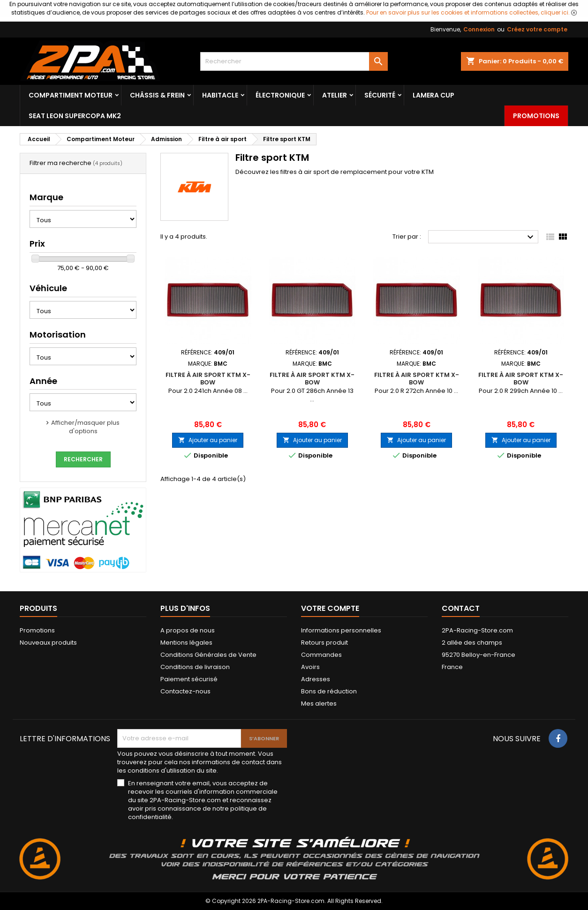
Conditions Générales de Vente (208, 655)
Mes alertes (319, 703)
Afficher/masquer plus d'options (85, 427)
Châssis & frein (157, 95)
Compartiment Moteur (71, 95)
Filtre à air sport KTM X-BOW (208, 379)
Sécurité (380, 95)
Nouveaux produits (48, 643)
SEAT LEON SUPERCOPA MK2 (75, 116)
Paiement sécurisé (189, 679)
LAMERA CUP (433, 95)
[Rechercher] (294, 61)
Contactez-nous (185, 691)
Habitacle (220, 95)
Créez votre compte (537, 29)
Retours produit (324, 643)
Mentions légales (186, 643)
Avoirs (310, 667)
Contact (461, 608)
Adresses (316, 679)
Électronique (280, 95)
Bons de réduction (329, 691)
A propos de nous (188, 630)
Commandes (321, 655)
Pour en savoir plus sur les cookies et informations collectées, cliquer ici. (468, 12)
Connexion (479, 29)
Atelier (335, 95)
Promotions (536, 116)
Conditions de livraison (195, 667)
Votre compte (330, 608)
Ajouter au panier (208, 440)
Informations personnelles (341, 630)
